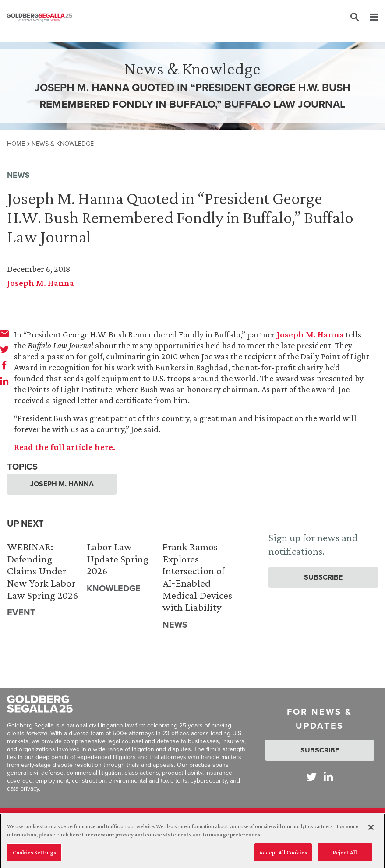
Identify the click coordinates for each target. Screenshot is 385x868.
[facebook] (4, 365)
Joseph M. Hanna (41, 283)
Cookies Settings (34, 855)
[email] (4, 334)
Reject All (345, 855)
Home (16, 144)
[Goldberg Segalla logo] (39, 18)
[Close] (371, 829)
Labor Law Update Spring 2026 (118, 559)
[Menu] (370, 18)
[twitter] (4, 349)
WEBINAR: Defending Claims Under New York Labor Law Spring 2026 (42, 571)
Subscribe (323, 577)
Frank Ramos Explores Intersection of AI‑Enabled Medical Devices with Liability (197, 577)
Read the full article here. (65, 447)
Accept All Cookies (283, 855)
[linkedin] (4, 381)
